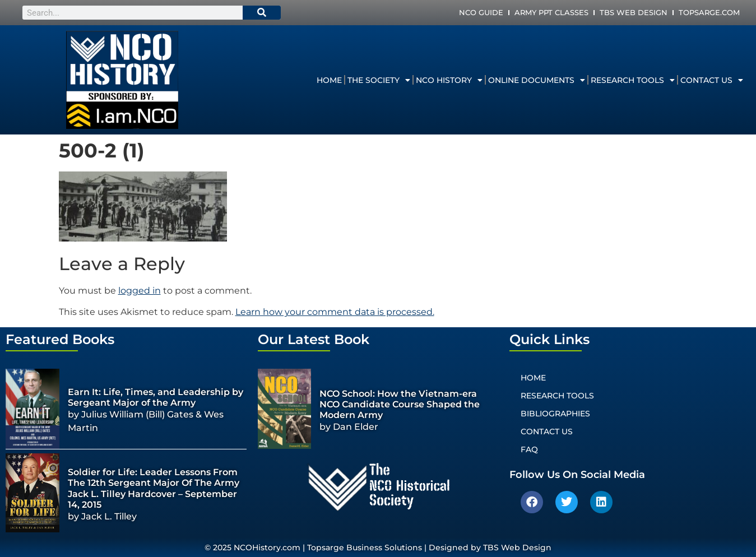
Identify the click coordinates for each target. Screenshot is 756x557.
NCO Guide (481, 12)
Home (329, 80)
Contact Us (712, 80)
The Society (379, 80)
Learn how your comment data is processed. (335, 312)
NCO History (449, 80)
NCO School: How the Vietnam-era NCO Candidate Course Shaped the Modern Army (400, 404)
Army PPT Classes (551, 12)
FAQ (529, 449)
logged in (140, 291)
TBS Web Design (634, 12)
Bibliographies (555, 414)
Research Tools (633, 80)
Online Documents (537, 80)
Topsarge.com (709, 12)
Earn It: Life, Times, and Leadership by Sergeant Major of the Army (156, 397)
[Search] (262, 13)
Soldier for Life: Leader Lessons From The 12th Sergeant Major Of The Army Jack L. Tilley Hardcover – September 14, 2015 (154, 488)
